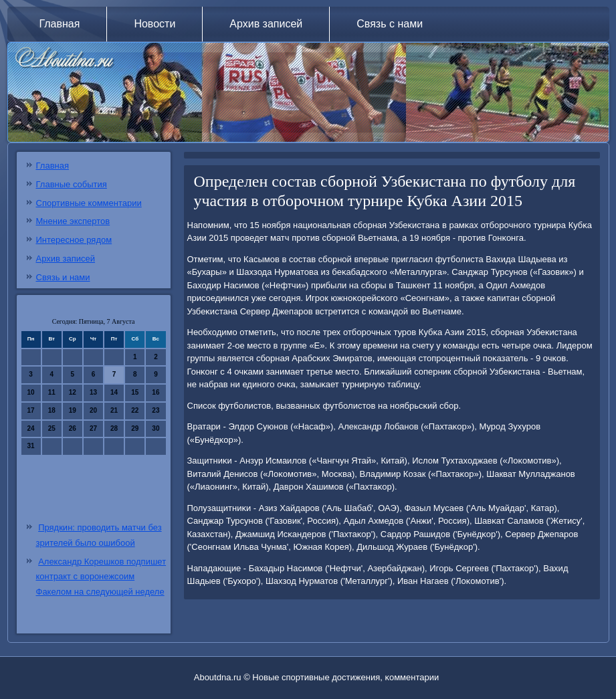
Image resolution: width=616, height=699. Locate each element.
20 (93, 410)
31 (31, 446)
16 (156, 392)
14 (114, 392)
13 (93, 392)
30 (156, 428)
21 (114, 410)
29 (135, 428)
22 (135, 410)
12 (73, 392)
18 (52, 410)
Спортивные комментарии (89, 203)
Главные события (72, 184)
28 (114, 428)
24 (31, 428)
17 (31, 410)
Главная (60, 24)
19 (73, 410)
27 (93, 428)
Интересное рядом (74, 240)
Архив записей (266, 24)
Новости (155, 24)
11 (52, 392)
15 (135, 392)
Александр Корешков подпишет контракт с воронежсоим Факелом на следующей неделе (101, 577)
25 (52, 428)
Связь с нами (390, 24)
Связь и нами (63, 277)
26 (73, 428)
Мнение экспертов (73, 221)
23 (156, 410)
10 (31, 392)
